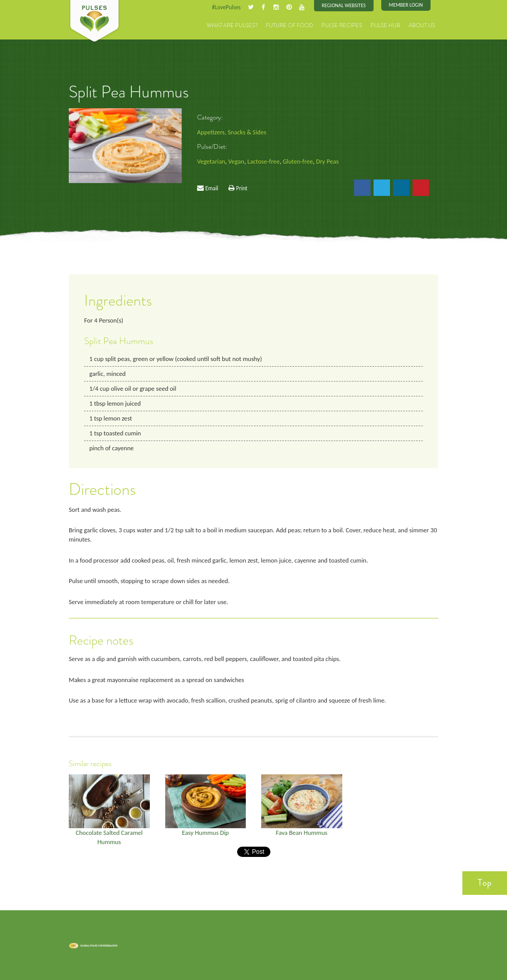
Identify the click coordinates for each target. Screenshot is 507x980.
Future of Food (289, 25)
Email (212, 188)
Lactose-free (264, 161)
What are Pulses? (232, 25)
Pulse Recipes (342, 25)
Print (242, 188)
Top (485, 883)
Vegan (236, 161)
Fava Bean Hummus (302, 833)
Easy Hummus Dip (206, 833)
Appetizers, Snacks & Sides (232, 132)
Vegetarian (211, 161)
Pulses (94, 22)
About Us (422, 25)
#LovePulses (226, 7)
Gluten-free (298, 161)
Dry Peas (327, 161)
